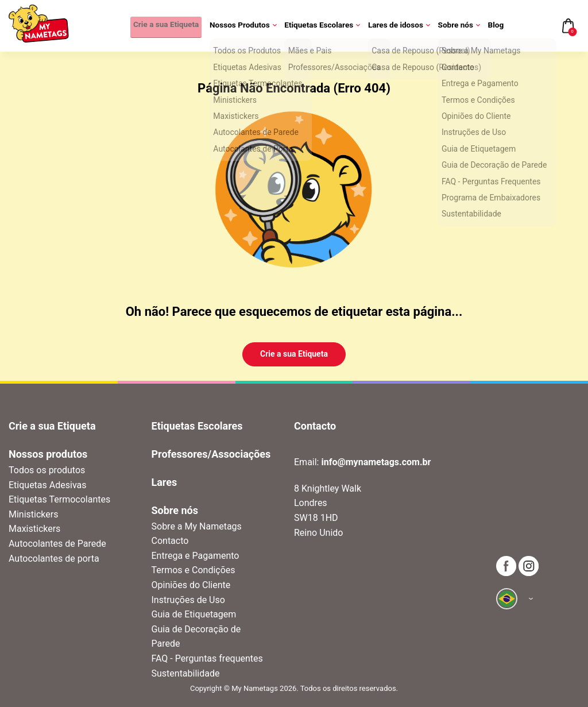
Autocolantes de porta (54, 559)
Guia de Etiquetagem (194, 614)
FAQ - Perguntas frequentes (207, 658)
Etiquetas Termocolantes (59, 499)
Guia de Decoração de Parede (196, 637)
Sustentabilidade (186, 673)
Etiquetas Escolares (324, 26)
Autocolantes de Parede (57, 544)
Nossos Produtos (245, 26)
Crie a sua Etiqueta (163, 26)
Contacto (170, 541)
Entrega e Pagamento (196, 556)
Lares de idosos (401, 26)
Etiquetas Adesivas (47, 485)
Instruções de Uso (188, 600)
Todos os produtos (47, 470)
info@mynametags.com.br (376, 462)
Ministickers (33, 514)
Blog (496, 26)
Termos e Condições (194, 570)
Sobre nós (460, 26)
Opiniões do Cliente (191, 585)
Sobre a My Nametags (197, 526)
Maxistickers (34, 529)
